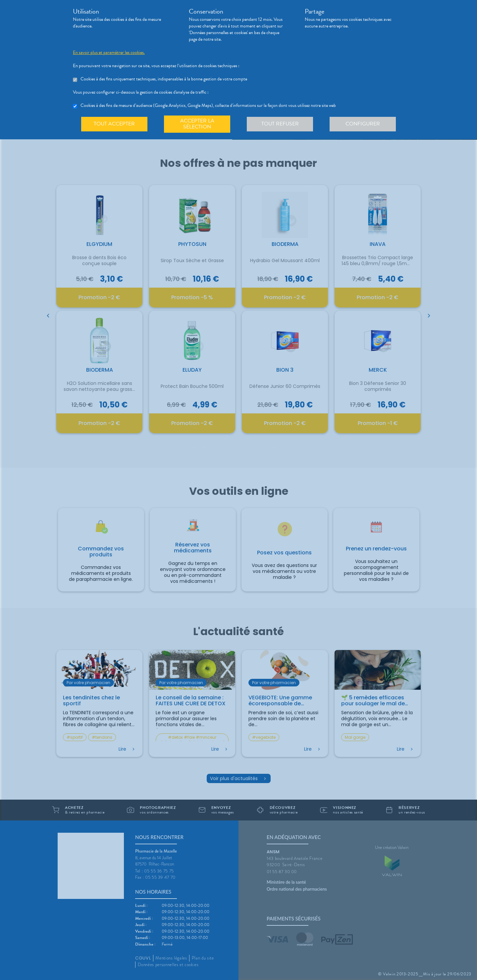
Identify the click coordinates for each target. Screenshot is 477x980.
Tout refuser (280, 124)
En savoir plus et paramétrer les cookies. (109, 53)
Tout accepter (114, 124)
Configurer (363, 124)
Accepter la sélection (197, 124)
